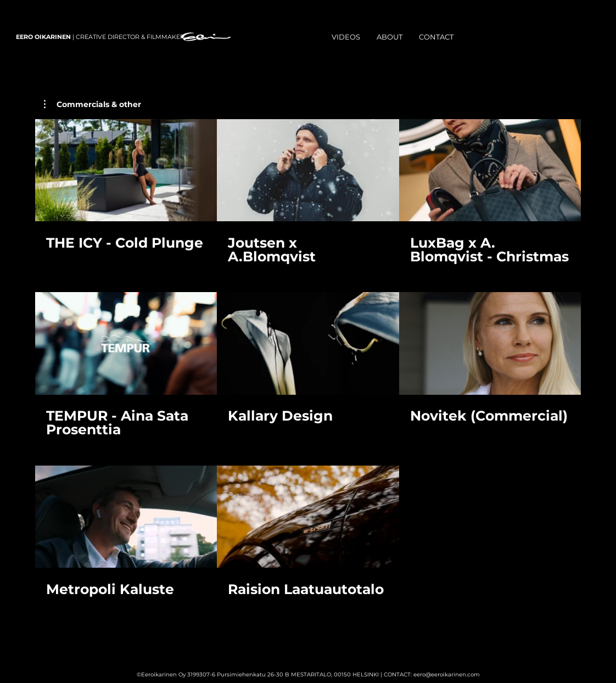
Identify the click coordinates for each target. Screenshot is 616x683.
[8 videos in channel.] (308, 365)
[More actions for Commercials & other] (93, 104)
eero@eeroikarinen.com (447, 674)
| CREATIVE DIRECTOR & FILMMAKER (100, 37)
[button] (93, 104)
